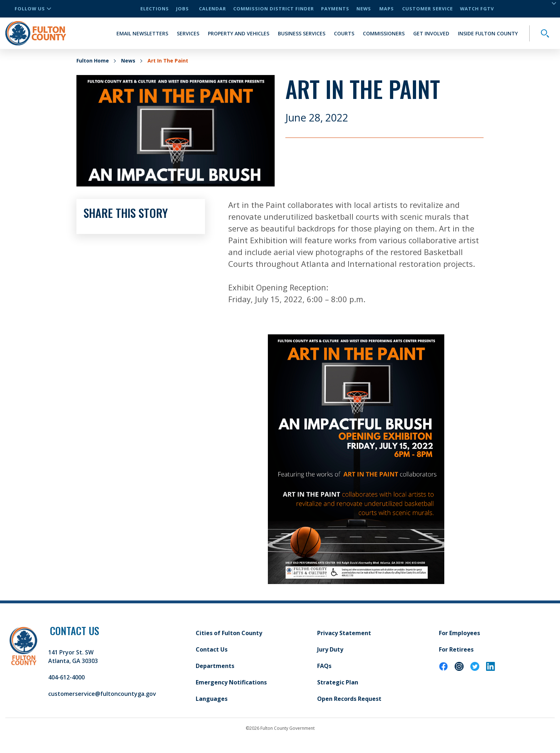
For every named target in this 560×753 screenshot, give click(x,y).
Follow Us (33, 9)
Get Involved (431, 33)
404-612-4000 (66, 677)
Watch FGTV (477, 9)
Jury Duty (330, 649)
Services (188, 33)
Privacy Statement (344, 633)
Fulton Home (93, 61)
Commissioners (384, 33)
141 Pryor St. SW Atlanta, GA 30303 (73, 657)
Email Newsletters (142, 33)
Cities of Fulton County (229, 633)
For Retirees (456, 649)
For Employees (459, 633)
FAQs (324, 666)
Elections (155, 9)
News (364, 9)
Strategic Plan (338, 682)
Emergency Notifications (231, 682)
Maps (387, 9)
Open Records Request (349, 699)
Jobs (182, 9)
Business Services (302, 33)
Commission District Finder (274, 9)
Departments (215, 666)
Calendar (212, 9)
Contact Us (212, 649)
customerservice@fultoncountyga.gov (102, 694)
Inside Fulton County (488, 33)
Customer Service (427, 9)
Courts (344, 33)
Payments (335, 9)
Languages (212, 699)
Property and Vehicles (239, 33)
